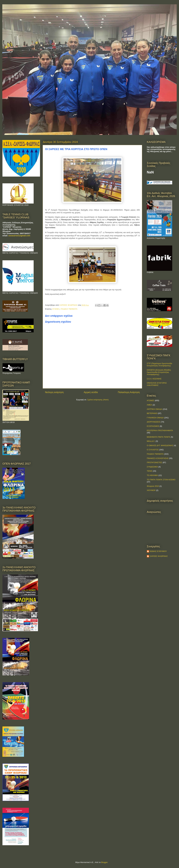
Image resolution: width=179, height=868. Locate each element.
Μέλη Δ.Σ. (151, 441)
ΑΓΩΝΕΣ (56, 309)
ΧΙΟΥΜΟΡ (151, 490)
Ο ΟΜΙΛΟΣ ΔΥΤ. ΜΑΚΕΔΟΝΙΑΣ (160, 445)
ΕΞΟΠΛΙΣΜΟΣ (153, 426)
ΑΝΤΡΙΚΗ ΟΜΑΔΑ (155, 409)
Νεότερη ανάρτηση (54, 392)
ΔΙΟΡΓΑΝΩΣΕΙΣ (154, 422)
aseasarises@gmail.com (19, 236)
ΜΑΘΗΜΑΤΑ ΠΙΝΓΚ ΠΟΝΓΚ (159, 437)
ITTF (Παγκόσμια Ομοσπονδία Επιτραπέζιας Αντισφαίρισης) (159, 365)
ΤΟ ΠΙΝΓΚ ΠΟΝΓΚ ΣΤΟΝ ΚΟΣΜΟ (161, 480)
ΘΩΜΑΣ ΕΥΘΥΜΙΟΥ (158, 551)
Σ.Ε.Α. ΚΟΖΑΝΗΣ (154, 379)
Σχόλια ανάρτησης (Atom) (98, 400)
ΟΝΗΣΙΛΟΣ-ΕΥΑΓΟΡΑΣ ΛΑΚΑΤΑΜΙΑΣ (157, 384)
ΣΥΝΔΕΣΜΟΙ (152, 467)
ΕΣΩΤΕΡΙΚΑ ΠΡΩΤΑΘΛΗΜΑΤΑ (160, 430)
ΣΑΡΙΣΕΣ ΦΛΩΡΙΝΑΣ (159, 556)
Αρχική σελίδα (91, 392)
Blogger (104, 862)
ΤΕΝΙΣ (150, 471)
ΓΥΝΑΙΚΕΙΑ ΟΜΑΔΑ (155, 418)
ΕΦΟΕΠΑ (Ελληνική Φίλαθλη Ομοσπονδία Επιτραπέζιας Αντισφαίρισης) (159, 372)
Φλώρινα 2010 (153, 486)
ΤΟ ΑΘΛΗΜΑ (152, 475)
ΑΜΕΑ (149, 405)
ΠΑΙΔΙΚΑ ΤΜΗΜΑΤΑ (69, 309)
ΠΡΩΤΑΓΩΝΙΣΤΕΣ (154, 462)
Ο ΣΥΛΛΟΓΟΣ (153, 450)
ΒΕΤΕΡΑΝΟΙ (152, 413)
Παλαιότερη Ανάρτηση (129, 392)
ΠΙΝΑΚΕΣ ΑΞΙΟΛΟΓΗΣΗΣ (158, 458)
